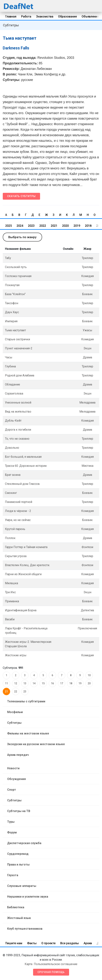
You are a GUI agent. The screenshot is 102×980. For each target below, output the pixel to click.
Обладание (12, 384)
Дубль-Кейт (13, 421)
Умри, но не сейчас (18, 520)
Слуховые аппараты (22, 886)
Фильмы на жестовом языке (28, 733)
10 (89, 675)
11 (6, 683)
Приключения (87, 628)
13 (25, 683)
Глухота (13, 875)
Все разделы (70, 943)
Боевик (87, 294)
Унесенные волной (18, 403)
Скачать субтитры (21, 196)
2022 (43, 226)
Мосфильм (15, 712)
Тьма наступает (15, 330)
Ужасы (87, 330)
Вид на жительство (18, 412)
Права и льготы (18, 865)
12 (16, 683)
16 (52, 683)
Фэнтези (87, 547)
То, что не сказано (17, 439)
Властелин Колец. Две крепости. (27, 565)
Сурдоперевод (18, 854)
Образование (67, 16)
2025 (8, 226)
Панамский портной (19, 502)
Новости (13, 768)
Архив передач (18, 755)
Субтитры (11, 25)
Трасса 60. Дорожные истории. (26, 466)
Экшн (87, 348)
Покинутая (12, 285)
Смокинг (11, 493)
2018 (88, 226)
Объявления (90, 16)
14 (34, 683)
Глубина (10, 366)
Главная (11, 16)
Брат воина (13, 475)
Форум (12, 832)
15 (43, 683)
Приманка (12, 601)
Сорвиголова (14, 393)
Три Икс (10, 592)
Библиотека (16, 907)
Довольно (12, 448)
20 (89, 683)
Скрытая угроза (16, 556)
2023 (31, 226)
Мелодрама (87, 403)
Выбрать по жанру (22, 237)
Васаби (10, 619)
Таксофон (12, 303)
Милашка (11, 583)
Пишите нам (14, 943)
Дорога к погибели (18, 430)
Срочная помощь (51, 972)
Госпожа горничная (18, 276)
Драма (87, 357)
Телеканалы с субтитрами (26, 701)
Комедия (87, 276)
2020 (65, 226)
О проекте (48, 943)
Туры (11, 822)
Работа (26, 16)
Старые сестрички (17, 339)
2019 (77, 226)
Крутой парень (15, 529)
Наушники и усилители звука (28, 897)
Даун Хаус (12, 312)
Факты (32, 943)
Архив (88, 943)
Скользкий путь (16, 267)
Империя (11, 321)
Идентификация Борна (21, 610)
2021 (54, 226)
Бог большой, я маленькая (23, 457)
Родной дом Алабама (20, 375)
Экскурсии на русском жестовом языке (36, 744)
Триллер (87, 258)
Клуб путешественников (25, 929)
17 (62, 683)
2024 (20, 226)
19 (80, 683)
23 (25, 691)
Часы (9, 357)
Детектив (87, 610)
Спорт (12, 790)
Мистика (87, 466)
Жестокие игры (16, 655)
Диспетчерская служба (24, 843)
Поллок (10, 538)
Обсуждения (16, 779)
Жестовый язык (19, 918)
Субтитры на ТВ (19, 811)
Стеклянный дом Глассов (22, 484)
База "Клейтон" (15, 294)
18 (71, 683)
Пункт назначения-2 (19, 348)
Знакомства (45, 16)
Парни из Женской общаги (23, 574)
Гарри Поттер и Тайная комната (26, 547)
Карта (28, 964)
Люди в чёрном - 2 (18, 511)
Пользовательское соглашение (56, 964)
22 (16, 691)
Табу (8, 258)
